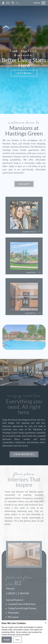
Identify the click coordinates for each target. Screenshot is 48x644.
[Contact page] (8, 3)
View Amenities (24, 454)
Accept (7, 640)
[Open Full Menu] (39, 3)
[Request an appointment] (13, 3)
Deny (17, 640)
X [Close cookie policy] (46, 623)
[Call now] (18, 3)
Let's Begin (24, 73)
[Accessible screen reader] (3, 3)
